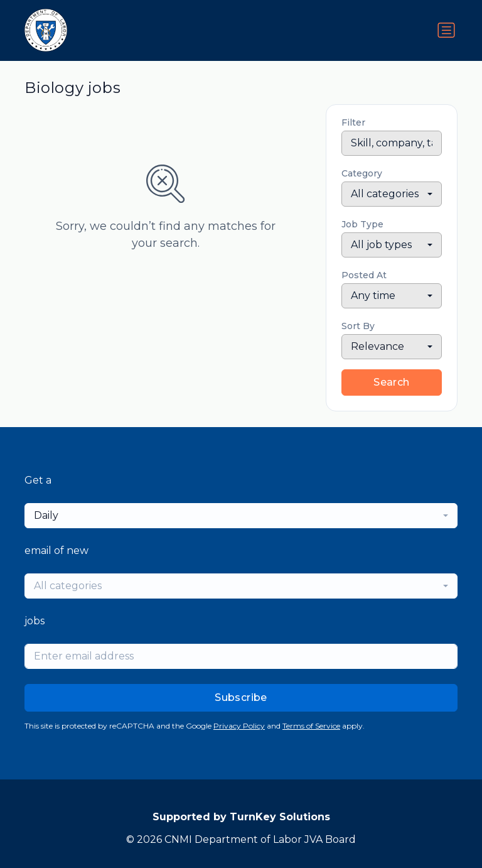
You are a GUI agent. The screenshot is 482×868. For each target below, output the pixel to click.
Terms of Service (311, 726)
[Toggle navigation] (446, 30)
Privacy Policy (239, 726)
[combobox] (392, 194)
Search (391, 382)
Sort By (358, 326)
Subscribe (241, 697)
